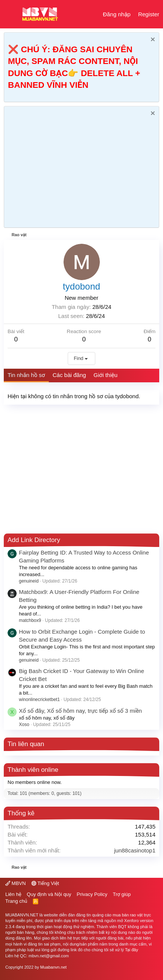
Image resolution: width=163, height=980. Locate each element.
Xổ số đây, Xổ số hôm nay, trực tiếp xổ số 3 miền (80, 711)
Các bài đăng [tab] (69, 375)
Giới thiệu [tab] (105, 375)
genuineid (29, 581)
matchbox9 (30, 620)
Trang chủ (16, 901)
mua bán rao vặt (128, 915)
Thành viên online (33, 770)
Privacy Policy (92, 894)
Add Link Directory (34, 540)
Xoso (24, 724)
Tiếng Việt (45, 883)
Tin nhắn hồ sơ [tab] (26, 375)
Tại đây (131, 950)
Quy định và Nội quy (49, 894)
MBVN (16, 883)
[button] (10, 14)
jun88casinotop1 (135, 850)
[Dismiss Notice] (152, 40)
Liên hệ (13, 894)
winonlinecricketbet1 (39, 700)
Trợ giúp (122, 894)
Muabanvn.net (53, 967)
